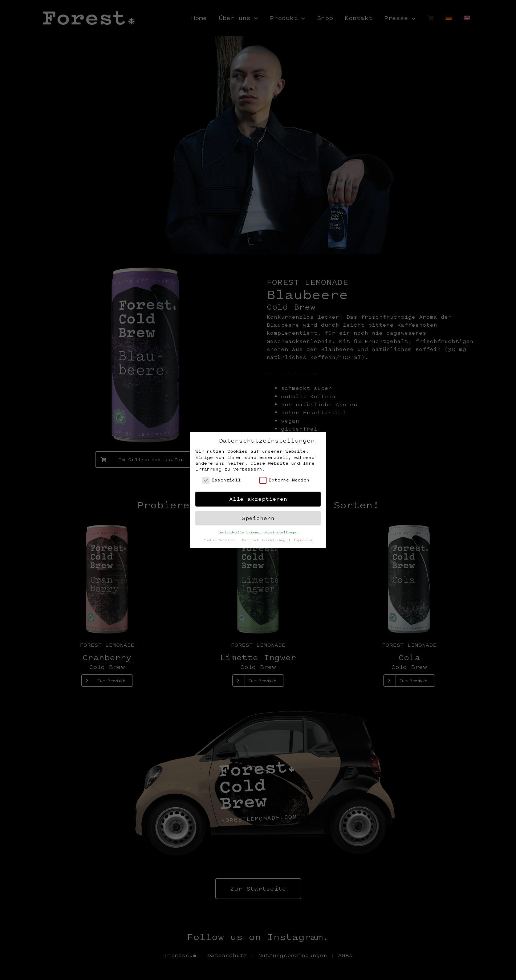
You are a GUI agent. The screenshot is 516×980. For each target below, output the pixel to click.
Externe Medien (284, 480)
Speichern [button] (258, 518)
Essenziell (222, 480)
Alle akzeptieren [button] (258, 499)
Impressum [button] (303, 540)
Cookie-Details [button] (220, 540)
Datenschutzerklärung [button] (265, 540)
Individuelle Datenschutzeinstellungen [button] (258, 532)
